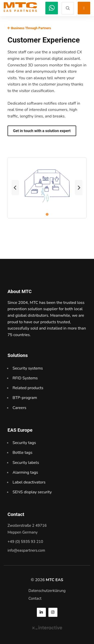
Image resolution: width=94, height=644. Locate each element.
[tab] (47, 214)
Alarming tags (25, 472)
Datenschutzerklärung (47, 591)
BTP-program (25, 398)
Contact (35, 598)
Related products (28, 388)
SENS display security (32, 492)
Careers (19, 408)
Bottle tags (22, 453)
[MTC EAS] (52, 8)
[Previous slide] (15, 188)
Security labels (26, 463)
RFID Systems (25, 378)
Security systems (28, 368)
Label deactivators (29, 482)
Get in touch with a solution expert (42, 131)
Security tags (24, 443)
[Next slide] (79, 188)
